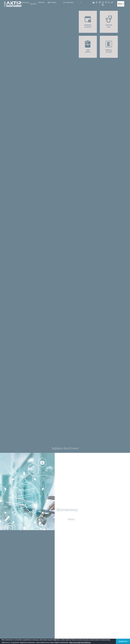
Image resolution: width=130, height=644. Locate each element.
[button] (80, 643)
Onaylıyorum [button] (123, 641)
